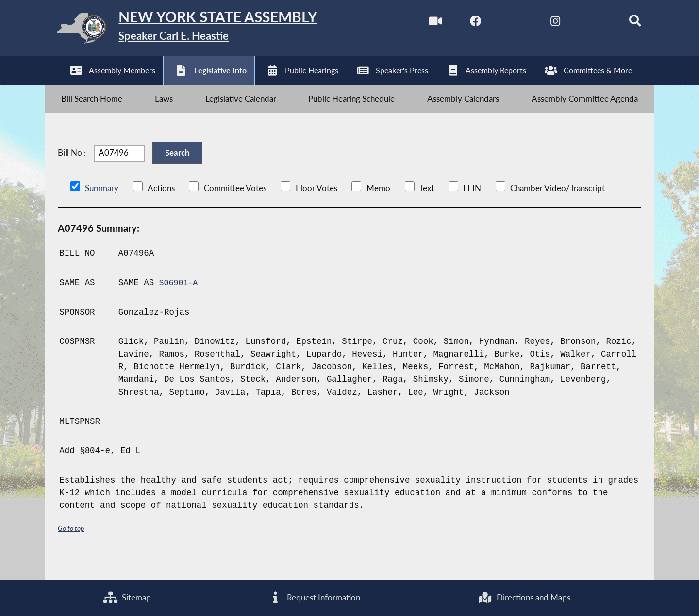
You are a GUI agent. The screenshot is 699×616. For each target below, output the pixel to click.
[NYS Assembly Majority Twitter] (502, 24)
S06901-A (180, 301)
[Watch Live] (420, 24)
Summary (102, 207)
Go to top (72, 547)
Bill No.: (72, 167)
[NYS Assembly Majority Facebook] (461, 24)
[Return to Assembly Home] (199, 31)
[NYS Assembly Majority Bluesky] (583, 24)
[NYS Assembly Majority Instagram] (542, 24)
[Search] (624, 24)
